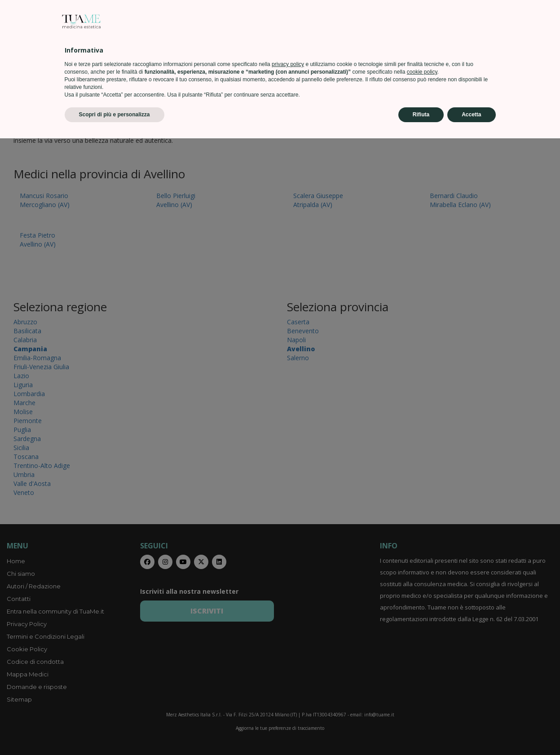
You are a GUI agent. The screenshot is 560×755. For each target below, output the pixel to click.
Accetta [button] (471, 731)
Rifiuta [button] (421, 731)
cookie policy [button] (422, 689)
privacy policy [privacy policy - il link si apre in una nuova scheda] (288, 681)
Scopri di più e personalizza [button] (115, 731)
